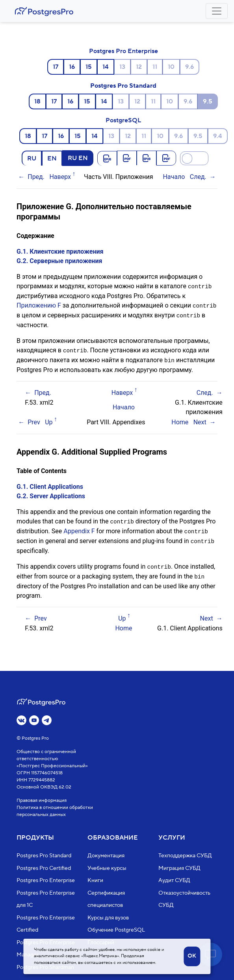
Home (180, 420)
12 (139, 67)
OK (192, 956)
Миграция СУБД (179, 868)
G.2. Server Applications (51, 494)
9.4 (218, 136)
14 (106, 67)
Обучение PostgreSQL (116, 930)
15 (89, 67)
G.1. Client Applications (50, 485)
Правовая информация (42, 800)
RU (32, 158)
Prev (34, 420)
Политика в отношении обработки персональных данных (55, 811)
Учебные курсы (107, 868)
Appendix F (79, 529)
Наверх (60, 177)
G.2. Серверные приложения (59, 261)
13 (122, 67)
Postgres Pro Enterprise (123, 51)
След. (198, 177)
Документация (106, 856)
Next (200, 420)
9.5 (198, 136)
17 (56, 67)
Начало (174, 177)
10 (171, 67)
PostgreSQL (123, 120)
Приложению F (39, 305)
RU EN (78, 158)
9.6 (189, 67)
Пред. (36, 177)
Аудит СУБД (174, 881)
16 (72, 67)
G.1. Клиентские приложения (60, 251)
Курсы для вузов (108, 918)
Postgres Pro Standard (123, 86)
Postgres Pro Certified (44, 868)
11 (155, 67)
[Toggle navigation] (217, 11)
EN (52, 158)
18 (37, 101)
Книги (95, 881)
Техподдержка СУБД (185, 856)
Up (49, 420)
